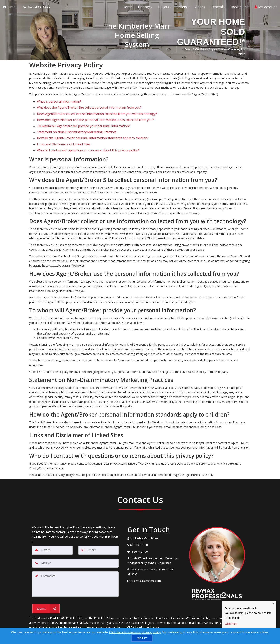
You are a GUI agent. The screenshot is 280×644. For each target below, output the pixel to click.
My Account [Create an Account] (266, 8)
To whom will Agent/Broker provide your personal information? (84, 118)
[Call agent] (35, 8)
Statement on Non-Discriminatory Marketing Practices (77, 123)
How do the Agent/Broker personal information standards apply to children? (93, 127)
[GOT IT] (142, 638)
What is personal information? (59, 101)
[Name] (52, 535)
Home (127, 8)
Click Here (231, 624)
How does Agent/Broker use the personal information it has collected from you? (95, 114)
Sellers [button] (183, 8)
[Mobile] (75, 548)
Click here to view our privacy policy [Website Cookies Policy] (135, 632)
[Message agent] (155, 537)
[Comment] (75, 569)
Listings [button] (145, 8)
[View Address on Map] (155, 557)
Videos (200, 8)
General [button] (218, 8)
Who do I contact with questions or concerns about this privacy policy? (88, 136)
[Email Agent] (12, 8)
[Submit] (46, 593)
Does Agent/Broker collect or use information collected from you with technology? (97, 110)
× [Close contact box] (273, 604)
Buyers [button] (165, 8)
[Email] (99, 535)
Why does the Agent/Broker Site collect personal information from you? (89, 105)
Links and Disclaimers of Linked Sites (64, 132)
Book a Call (240, 8)
